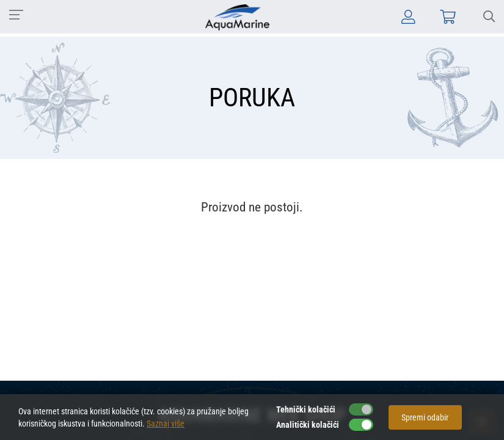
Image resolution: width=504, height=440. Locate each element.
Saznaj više (166, 424)
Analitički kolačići (308, 425)
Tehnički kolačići (306, 409)
